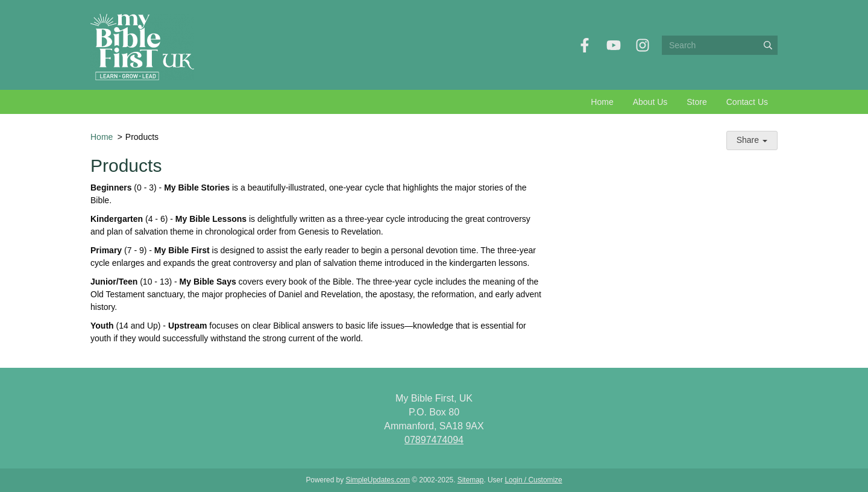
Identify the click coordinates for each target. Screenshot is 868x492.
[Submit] (768, 45)
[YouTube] (614, 45)
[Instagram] (643, 45)
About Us (650, 102)
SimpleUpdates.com (378, 480)
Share (752, 140)
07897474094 (434, 440)
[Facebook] (585, 45)
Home (602, 102)
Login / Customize (533, 480)
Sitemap (471, 480)
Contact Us (747, 102)
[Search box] (720, 45)
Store (697, 102)
